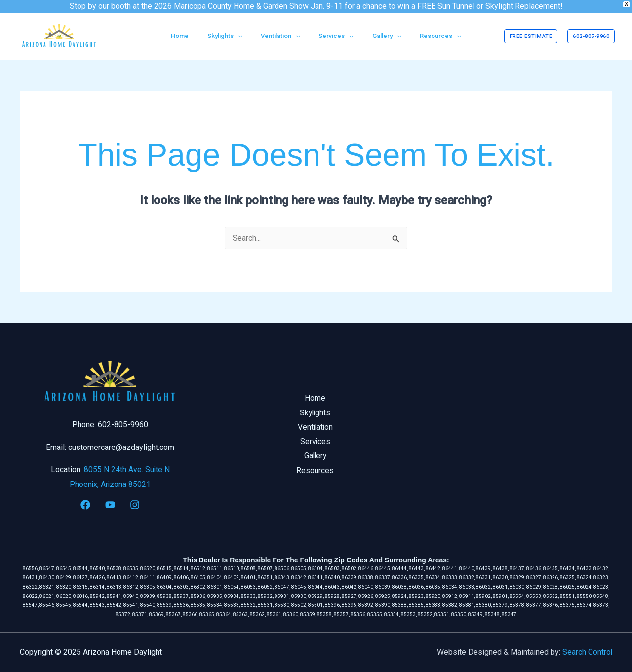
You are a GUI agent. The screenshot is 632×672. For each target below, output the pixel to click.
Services (316, 442)
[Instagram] (135, 505)
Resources (316, 471)
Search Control (587, 652)
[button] (531, 36)
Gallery (316, 457)
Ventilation (316, 428)
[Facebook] (85, 505)
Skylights (316, 413)
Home (316, 398)
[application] (246, 36)
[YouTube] (110, 505)
